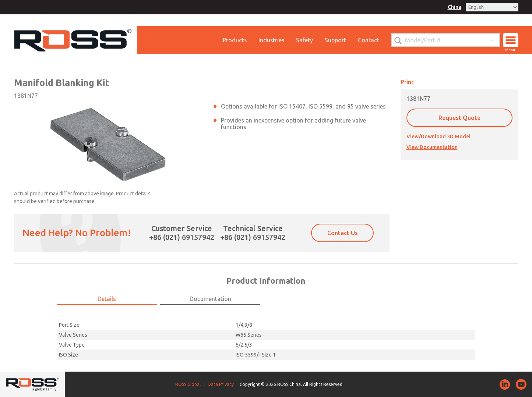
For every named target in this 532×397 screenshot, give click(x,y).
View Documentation (432, 147)
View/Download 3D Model (438, 137)
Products (234, 40)
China (455, 7)
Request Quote (459, 118)
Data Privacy (221, 384)
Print (407, 82)
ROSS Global (188, 384)
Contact (369, 40)
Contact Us (343, 233)
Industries (271, 40)
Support (335, 40)
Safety (304, 40)
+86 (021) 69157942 (182, 237)
